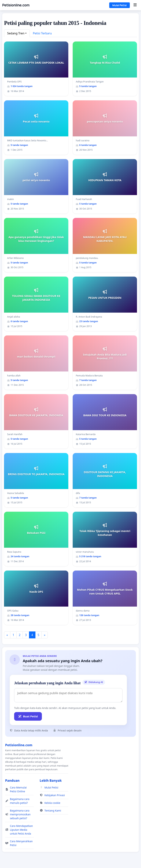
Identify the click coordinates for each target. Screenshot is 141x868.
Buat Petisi (28, 716)
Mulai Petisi (120, 5)
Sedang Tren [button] (16, 33)
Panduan (12, 780)
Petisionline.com (16, 5)
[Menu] (135, 5)
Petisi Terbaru (42, 33)
